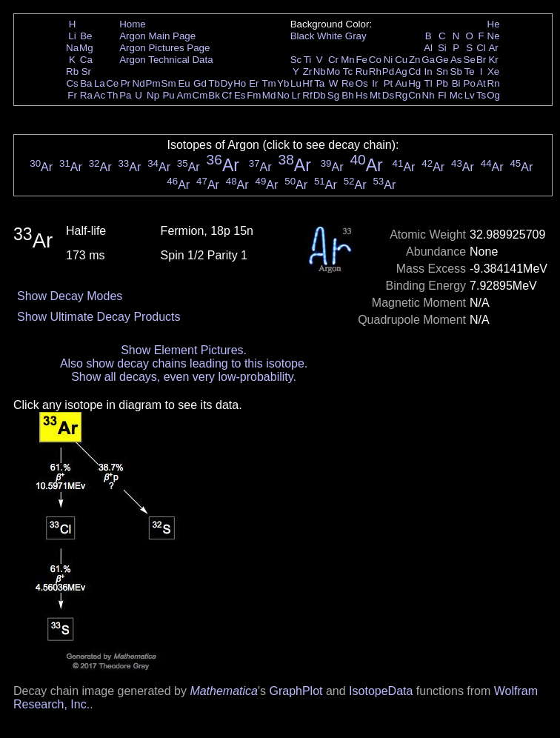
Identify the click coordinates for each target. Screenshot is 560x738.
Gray (356, 36)
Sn (442, 72)
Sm (169, 83)
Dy (227, 83)
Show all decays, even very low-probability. (184, 377)
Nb (320, 72)
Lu (296, 83)
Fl (442, 95)
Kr (493, 60)
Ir (375, 83)
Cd (414, 72)
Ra (86, 95)
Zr (308, 72)
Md (269, 95)
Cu (401, 60)
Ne (494, 36)
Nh (429, 95)
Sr (86, 72)
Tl (429, 83)
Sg (333, 95)
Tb (214, 83)
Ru (362, 72)
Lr (296, 95)
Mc (456, 95)
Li (72, 36)
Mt (375, 95)
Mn (348, 60)
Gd (200, 83)
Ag (401, 72)
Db (320, 95)
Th (113, 95)
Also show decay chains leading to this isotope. (184, 363)
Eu (184, 83)
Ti (308, 60)
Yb (283, 83)
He (494, 24)
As (456, 60)
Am (184, 95)
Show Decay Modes (70, 296)
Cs (72, 83)
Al (428, 48)
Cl (481, 48)
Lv (470, 95)
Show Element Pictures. (184, 350)
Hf (307, 83)
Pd (388, 72)
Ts (481, 95)
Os (362, 83)
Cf (226, 95)
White (330, 36)
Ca (86, 60)
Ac (100, 95)
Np (153, 95)
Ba (86, 83)
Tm (269, 83)
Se (470, 60)
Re (348, 83)
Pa (125, 95)
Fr (72, 95)
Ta (319, 83)
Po (470, 83)
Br (481, 60)
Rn (494, 83)
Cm (200, 95)
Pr (126, 83)
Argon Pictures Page (164, 48)
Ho (240, 83)
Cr (333, 60)
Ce (112, 83)
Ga (428, 60)
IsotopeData (381, 691)
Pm (153, 83)
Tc (348, 72)
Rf (307, 95)
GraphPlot (296, 691)
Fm (254, 95)
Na (72, 48)
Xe (493, 72)
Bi (456, 83)
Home (133, 24)
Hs (361, 95)
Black (303, 36)
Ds (388, 95)
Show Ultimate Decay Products (99, 317)
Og (493, 95)
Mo (334, 72)
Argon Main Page (157, 36)
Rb (72, 72)
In (429, 72)
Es (240, 95)
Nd (139, 83)
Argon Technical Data (166, 60)
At (481, 83)
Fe (361, 60)
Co (375, 60)
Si (442, 48)
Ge (442, 60)
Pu (168, 95)
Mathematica (224, 691)
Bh (347, 95)
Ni (389, 60)
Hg (414, 83)
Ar (493, 48)
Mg (86, 48)
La (100, 83)
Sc (296, 60)
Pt (389, 83)
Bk (214, 95)
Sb (456, 72)
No (283, 95)
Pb (442, 83)
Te (470, 72)
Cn (414, 95)
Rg (401, 95)
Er (254, 83)
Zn (415, 60)
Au (401, 83)
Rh (375, 72)
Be (86, 36)
